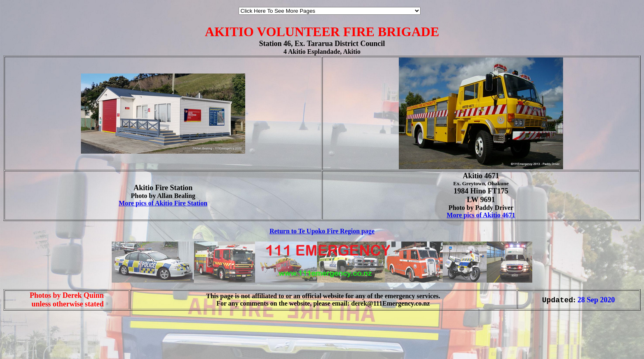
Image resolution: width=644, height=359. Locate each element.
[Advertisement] (28, 342)
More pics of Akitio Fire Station (163, 203)
